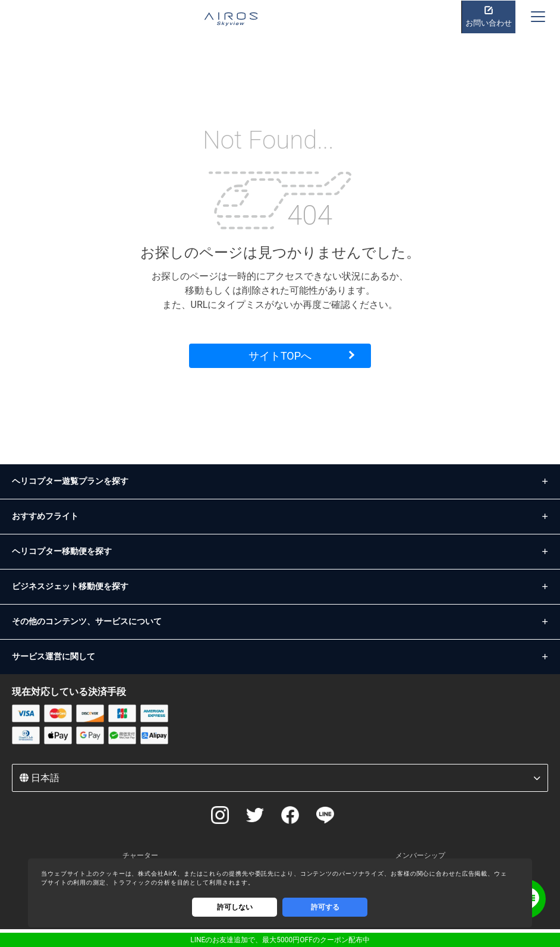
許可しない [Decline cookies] (235, 907)
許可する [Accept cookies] (325, 907)
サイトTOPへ (280, 356)
